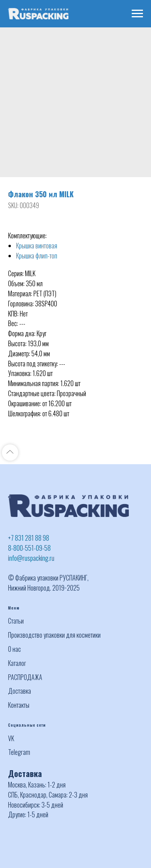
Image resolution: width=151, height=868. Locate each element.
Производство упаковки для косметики (54, 635)
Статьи (16, 621)
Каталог (17, 663)
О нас (14, 649)
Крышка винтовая (37, 246)
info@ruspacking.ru (31, 558)
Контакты (19, 705)
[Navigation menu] (137, 14)
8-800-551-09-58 (29, 548)
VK (11, 738)
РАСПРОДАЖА (25, 677)
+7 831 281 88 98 (29, 538)
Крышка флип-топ (37, 256)
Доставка (20, 691)
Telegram (19, 752)
